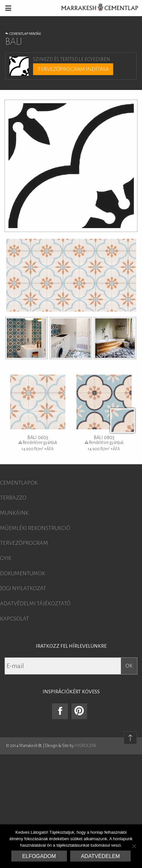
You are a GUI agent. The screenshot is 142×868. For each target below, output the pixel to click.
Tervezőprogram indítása (73, 69)
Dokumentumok (23, 574)
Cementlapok (19, 483)
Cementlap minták (23, 34)
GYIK (6, 558)
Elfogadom (39, 856)
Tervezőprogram (24, 543)
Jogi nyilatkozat (23, 588)
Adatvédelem (100, 856)
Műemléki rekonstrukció (35, 528)
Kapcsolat (14, 619)
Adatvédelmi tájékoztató (35, 604)
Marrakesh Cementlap (96, 8)
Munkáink (14, 513)
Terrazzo (13, 498)
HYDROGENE (85, 746)
